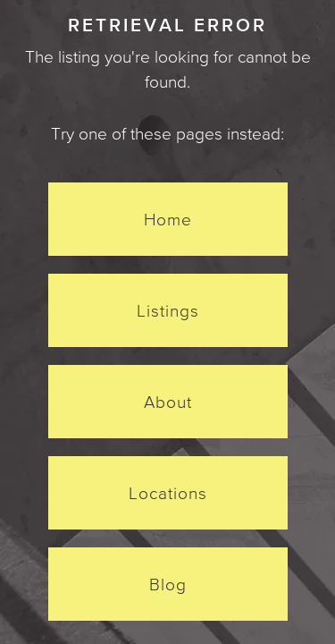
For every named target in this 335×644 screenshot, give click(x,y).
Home (168, 219)
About (168, 402)
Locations (168, 493)
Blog (168, 584)
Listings (168, 310)
